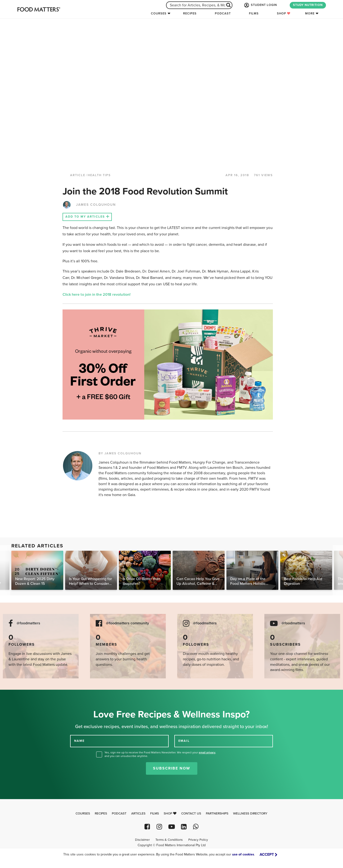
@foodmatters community (127, 623)
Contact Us (191, 814)
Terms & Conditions (169, 840)
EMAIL (184, 741)
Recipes (190, 13)
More (310, 13)
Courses (159, 13)
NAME (79, 741)
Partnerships (217, 814)
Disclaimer (142, 840)
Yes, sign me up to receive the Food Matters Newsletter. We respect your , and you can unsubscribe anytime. (160, 754)
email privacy (207, 752)
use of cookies (243, 854)
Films (254, 13)
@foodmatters (28, 623)
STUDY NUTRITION (308, 5)
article (78, 175)
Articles (138, 814)
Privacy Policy (198, 840)
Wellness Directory (250, 814)
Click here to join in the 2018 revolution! (98, 295)
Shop (284, 13)
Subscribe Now (172, 768)
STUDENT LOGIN (260, 5)
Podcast (223, 13)
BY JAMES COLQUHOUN (120, 453)
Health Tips (99, 175)
